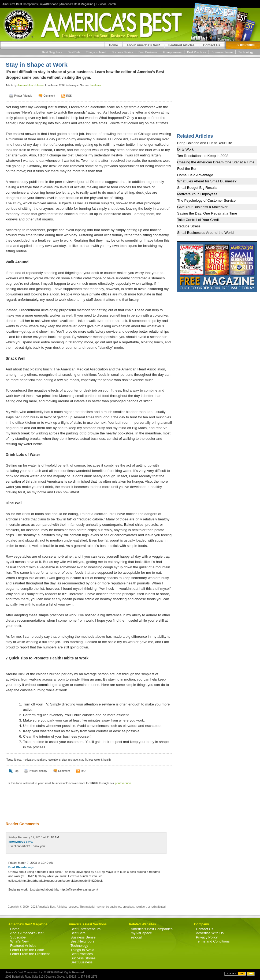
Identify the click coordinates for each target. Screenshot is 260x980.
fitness (18, 760)
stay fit (83, 760)
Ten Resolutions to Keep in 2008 (203, 156)
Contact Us (212, 45)
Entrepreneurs (172, 52)
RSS (69, 96)
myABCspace (49, 4)
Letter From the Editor (27, 950)
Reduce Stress (189, 226)
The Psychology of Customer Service (206, 200)
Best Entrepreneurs (86, 929)
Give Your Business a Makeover (202, 207)
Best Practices (196, 52)
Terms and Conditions (213, 941)
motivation (29, 760)
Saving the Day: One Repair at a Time (207, 213)
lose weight (95, 760)
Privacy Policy (207, 937)
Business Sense (222, 52)
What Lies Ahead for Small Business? (207, 181)
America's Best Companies (20, 4)
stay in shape (70, 760)
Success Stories (122, 52)
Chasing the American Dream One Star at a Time (216, 162)
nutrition (41, 760)
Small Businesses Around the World (205, 233)
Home (113, 45)
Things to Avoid (96, 52)
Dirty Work (185, 149)
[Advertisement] (86, 807)
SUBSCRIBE (246, 45)
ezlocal (136, 937)
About (143, 45)
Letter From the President (30, 954)
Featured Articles (181, 45)
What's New (19, 941)
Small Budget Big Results (197, 188)
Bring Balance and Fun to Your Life (205, 143)
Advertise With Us (210, 933)
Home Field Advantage (195, 175)
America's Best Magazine (77, 4)
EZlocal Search (106, 4)
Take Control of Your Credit (198, 220)
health (107, 760)
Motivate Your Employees (197, 194)
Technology (246, 52)
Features (96, 85)
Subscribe (18, 937)
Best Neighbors (52, 52)
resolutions (54, 760)
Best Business (148, 52)
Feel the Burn (188, 169)
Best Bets (74, 52)
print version (123, 783)
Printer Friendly (23, 96)
